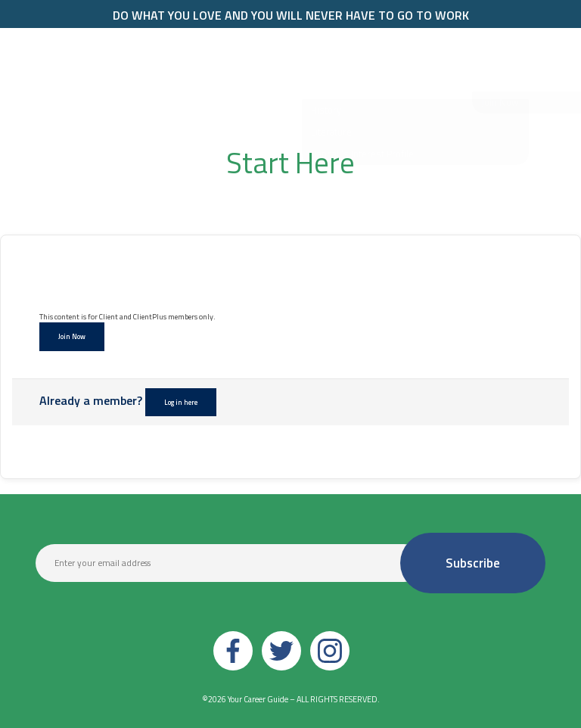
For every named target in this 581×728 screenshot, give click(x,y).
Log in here (181, 402)
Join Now (72, 336)
